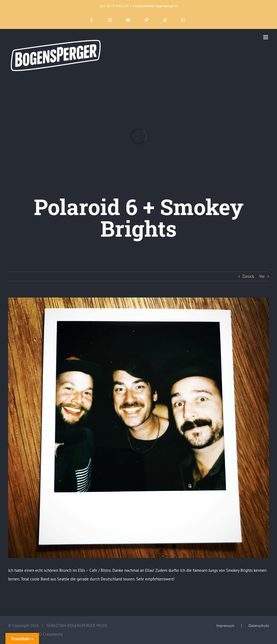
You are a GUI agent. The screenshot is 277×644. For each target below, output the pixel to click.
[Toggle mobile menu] (266, 37)
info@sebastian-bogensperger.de (155, 6)
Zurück (248, 276)
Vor (262, 276)
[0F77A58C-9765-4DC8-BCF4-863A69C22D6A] (138, 428)
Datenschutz (259, 626)
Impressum (225, 626)
